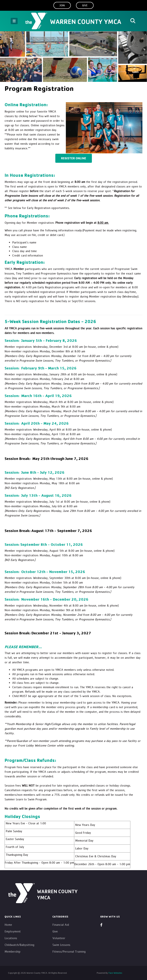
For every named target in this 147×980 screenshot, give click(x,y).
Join (62, 5)
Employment (13, 931)
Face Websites (115, 973)
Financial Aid (61, 925)
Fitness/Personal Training (69, 952)
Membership (13, 952)
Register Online (74, 158)
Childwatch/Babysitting (19, 945)
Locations (11, 938)
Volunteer (59, 938)
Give (85, 5)
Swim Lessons (61, 945)
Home (8, 925)
